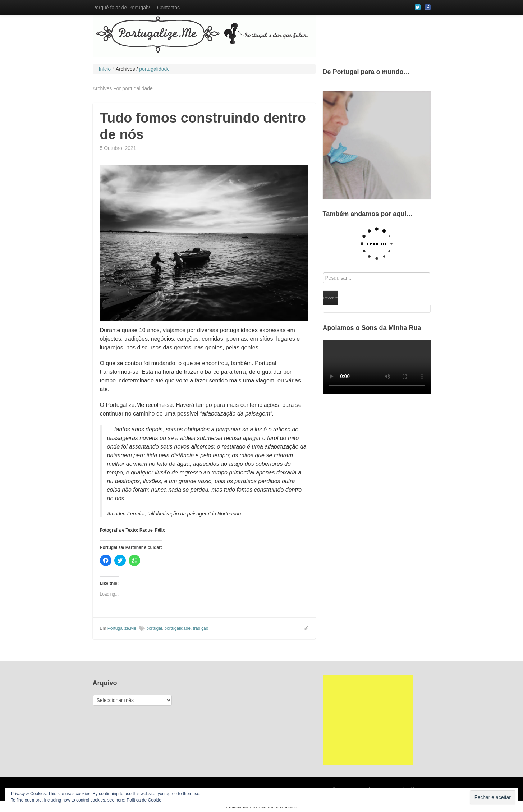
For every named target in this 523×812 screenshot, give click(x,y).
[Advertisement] (368, 720)
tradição (201, 628)
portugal (154, 628)
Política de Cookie (144, 800)
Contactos (168, 8)
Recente (331, 298)
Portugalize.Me (122, 628)
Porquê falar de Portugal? (121, 8)
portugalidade (177, 628)
